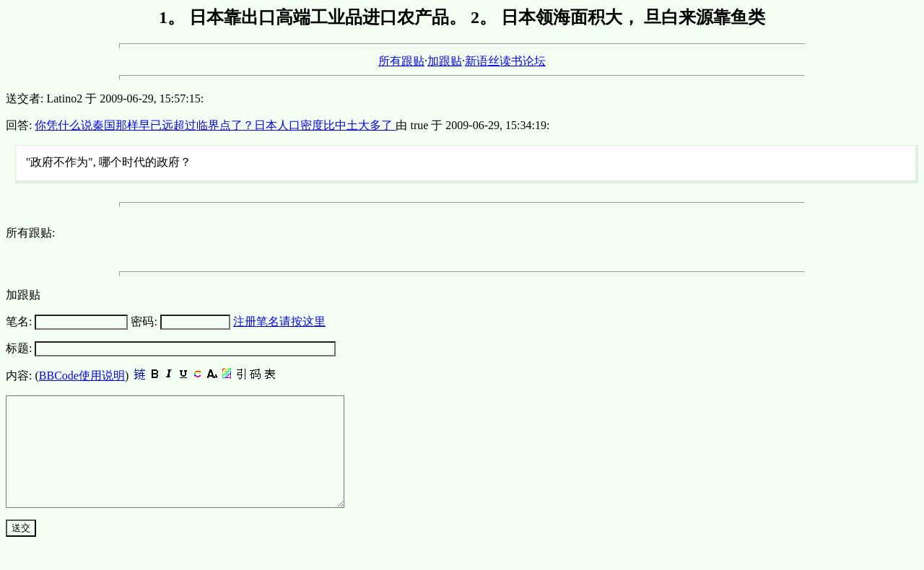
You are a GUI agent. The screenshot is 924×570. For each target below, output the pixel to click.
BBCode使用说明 (82, 376)
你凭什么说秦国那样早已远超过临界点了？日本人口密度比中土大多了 (215, 125)
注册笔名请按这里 (279, 321)
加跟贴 (445, 61)
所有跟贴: (30, 233)
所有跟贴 (401, 61)
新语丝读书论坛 (505, 61)
